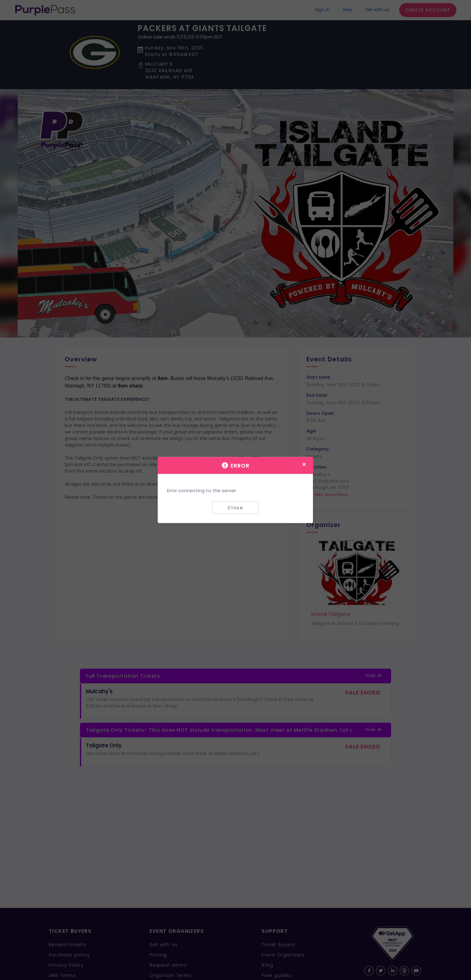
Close (235, 507)
